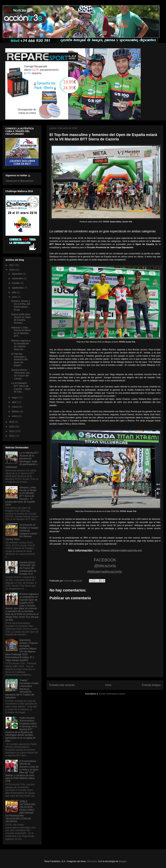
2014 (12, 427)
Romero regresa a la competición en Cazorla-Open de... (21, 345)
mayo (15, 398)
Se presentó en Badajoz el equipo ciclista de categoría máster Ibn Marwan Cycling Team (22, 532)
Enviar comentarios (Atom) (112, 694)
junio (15, 297)
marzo (15, 407)
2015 (12, 422)
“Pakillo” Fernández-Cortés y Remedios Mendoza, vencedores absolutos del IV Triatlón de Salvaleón (22, 689)
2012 (12, 436)
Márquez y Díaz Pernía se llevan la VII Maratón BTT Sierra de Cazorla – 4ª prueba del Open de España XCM (21, 496)
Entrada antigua (151, 685)
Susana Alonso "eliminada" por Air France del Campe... (21, 374)
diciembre (17, 274)
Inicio (108, 685)
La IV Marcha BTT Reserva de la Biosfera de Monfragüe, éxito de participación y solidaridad (22, 460)
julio (14, 292)
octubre (16, 283)
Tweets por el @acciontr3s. (20, 181)
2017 (12, 265)
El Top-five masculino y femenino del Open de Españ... (19, 360)
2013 (12, 431)
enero (15, 416)
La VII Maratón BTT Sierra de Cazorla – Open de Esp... (21, 387)
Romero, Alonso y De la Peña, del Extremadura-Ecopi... (21, 305)
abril (14, 402)
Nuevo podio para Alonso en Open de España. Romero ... (21, 319)
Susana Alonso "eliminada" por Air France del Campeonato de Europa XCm (28, 568)
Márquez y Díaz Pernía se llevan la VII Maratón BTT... (21, 332)
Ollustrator (92, 861)
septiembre (18, 288)
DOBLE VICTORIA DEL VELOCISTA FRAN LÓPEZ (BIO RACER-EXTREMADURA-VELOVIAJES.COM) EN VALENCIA (20, 811)
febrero (16, 411)
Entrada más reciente (62, 685)
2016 (12, 270)
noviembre (18, 278)
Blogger (123, 861)
